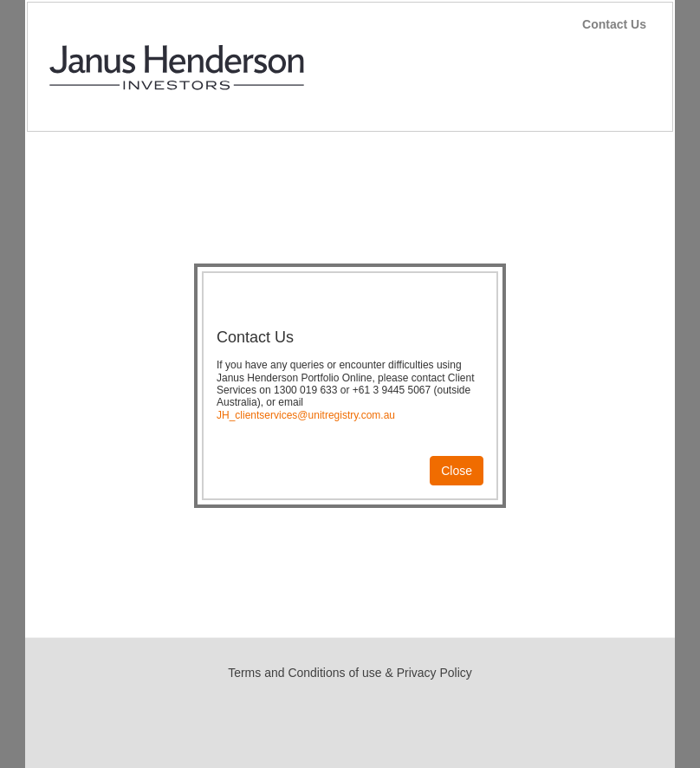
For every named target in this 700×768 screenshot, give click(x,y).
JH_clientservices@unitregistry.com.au (306, 415)
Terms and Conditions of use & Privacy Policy (350, 673)
